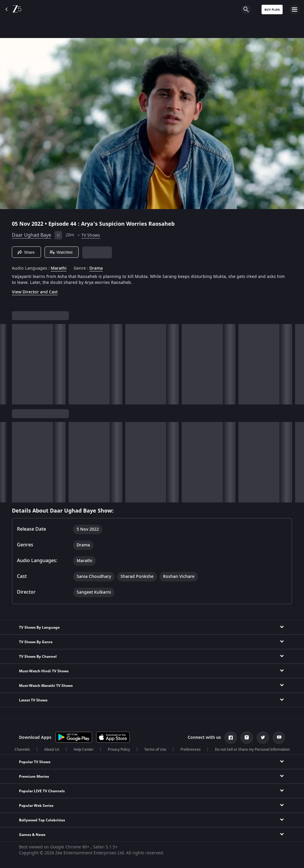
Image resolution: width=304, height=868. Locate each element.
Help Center (84, 750)
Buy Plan (272, 10)
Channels (22, 750)
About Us (52, 750)
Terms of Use (155, 750)
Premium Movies (34, 777)
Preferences (191, 750)
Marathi (59, 268)
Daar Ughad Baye (31, 235)
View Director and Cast (35, 292)
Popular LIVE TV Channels (42, 791)
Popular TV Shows (35, 762)
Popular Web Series (36, 806)
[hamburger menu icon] (294, 10)
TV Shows (91, 235)
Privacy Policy (119, 750)
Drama (96, 268)
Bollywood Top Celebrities (42, 820)
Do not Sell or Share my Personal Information (252, 750)
